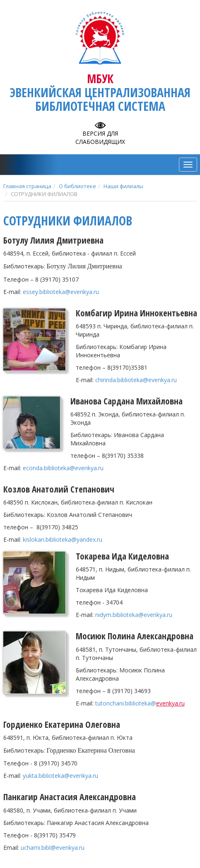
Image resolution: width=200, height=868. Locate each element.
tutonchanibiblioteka (126, 703)
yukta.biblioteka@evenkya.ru (60, 776)
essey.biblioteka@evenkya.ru (61, 292)
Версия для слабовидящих (100, 137)
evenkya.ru (170, 703)
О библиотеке (77, 186)
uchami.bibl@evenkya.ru (53, 848)
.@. (63, 539)
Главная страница (27, 186)
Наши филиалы (123, 186)
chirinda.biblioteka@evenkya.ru (136, 380)
